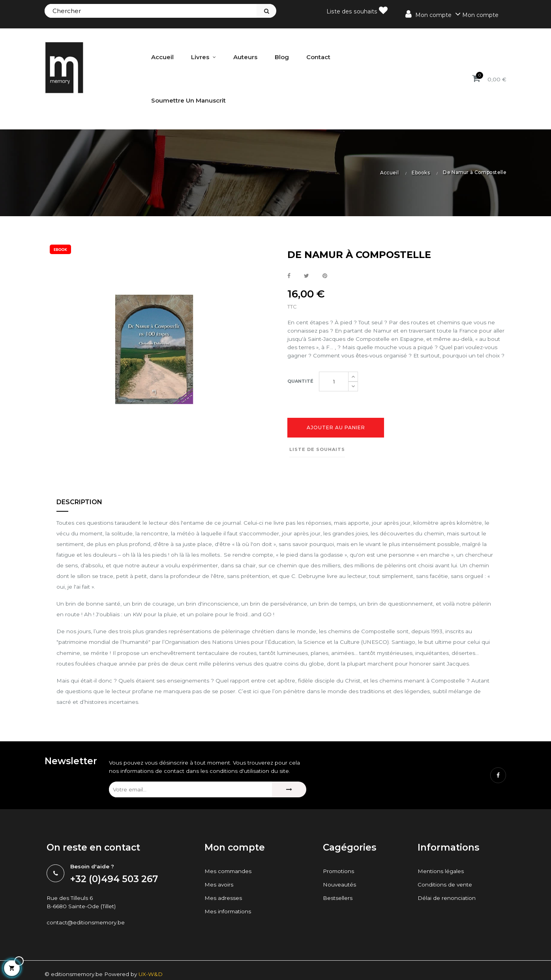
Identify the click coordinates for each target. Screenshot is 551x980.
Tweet (306, 276)
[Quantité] (334, 392)
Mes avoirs (219, 913)
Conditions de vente (445, 913)
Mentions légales (441, 899)
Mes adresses (223, 926)
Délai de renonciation (447, 926)
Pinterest (325, 276)
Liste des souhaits (358, 10)
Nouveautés (340, 913)
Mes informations (229, 939)
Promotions (339, 899)
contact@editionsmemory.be (87, 951)
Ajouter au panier (336, 438)
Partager (289, 276)
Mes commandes (229, 899)
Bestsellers (338, 926)
